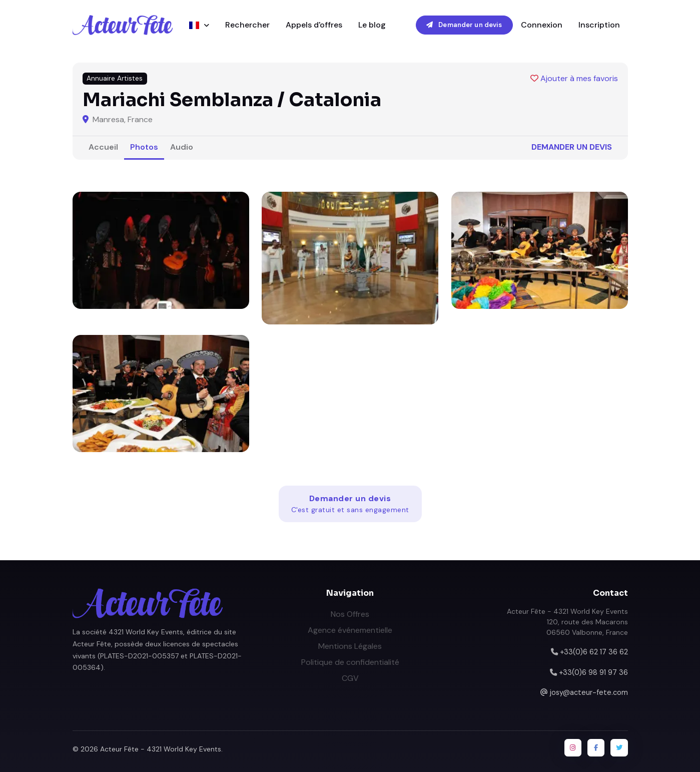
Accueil (103, 147)
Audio (182, 147)
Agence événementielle (350, 630)
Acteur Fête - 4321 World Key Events (161, 749)
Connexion (542, 25)
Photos (144, 147)
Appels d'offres (314, 25)
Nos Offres (350, 614)
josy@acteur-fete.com (589, 692)
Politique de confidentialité (350, 662)
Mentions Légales (350, 646)
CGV (350, 678)
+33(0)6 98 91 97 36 (593, 672)
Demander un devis (464, 25)
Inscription (599, 25)
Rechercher (247, 25)
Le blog (372, 25)
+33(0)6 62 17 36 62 (594, 652)
